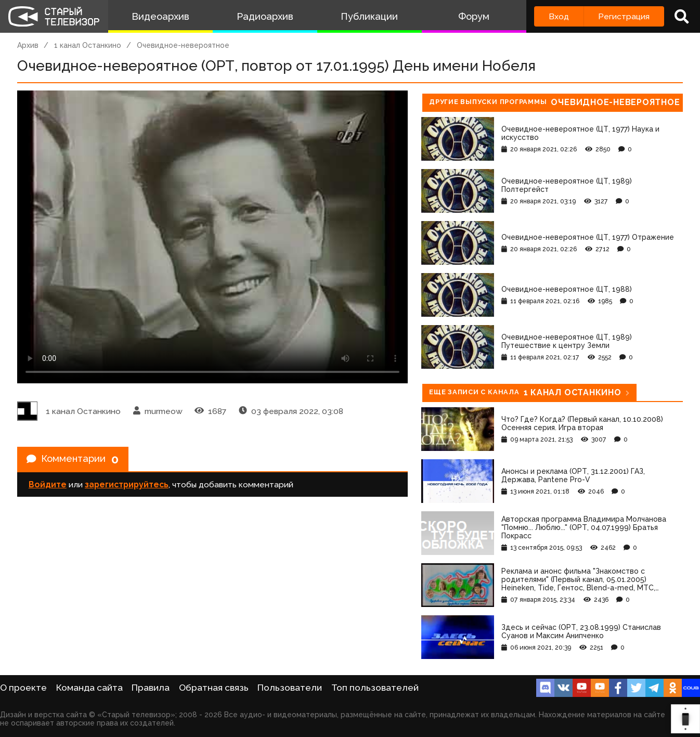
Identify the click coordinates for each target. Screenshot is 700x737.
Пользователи (290, 688)
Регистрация (624, 16)
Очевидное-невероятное (183, 45)
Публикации (369, 16)
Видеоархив (160, 16)
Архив (28, 45)
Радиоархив (265, 16)
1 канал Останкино (88, 45)
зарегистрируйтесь (127, 487)
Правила (151, 688)
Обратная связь (214, 688)
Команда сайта (89, 688)
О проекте (23, 688)
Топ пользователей (375, 688)
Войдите (48, 487)
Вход (559, 16)
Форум (474, 16)
